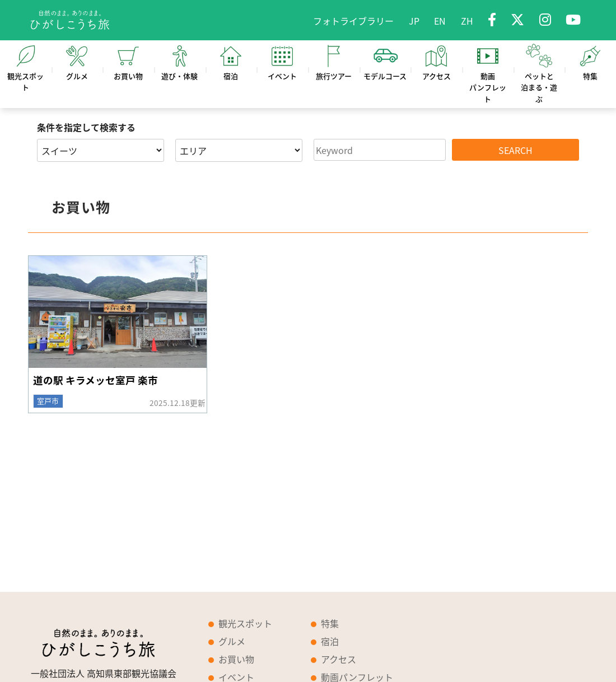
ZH (467, 21)
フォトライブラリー (353, 21)
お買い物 (236, 659)
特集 (330, 623)
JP (414, 21)
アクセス (339, 659)
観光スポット (245, 623)
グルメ (232, 641)
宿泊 (330, 641)
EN (440, 21)
